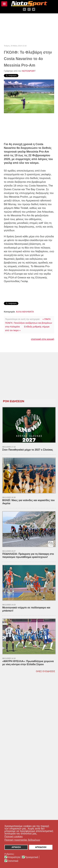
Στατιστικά (13, 861)
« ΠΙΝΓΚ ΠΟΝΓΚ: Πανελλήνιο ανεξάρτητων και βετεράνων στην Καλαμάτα (29, 323)
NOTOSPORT (29, 71)
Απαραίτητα (14, 857)
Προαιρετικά (32, 857)
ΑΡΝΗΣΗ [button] (16, 847)
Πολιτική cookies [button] (14, 837)
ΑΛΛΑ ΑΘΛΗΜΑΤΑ (25, 312)
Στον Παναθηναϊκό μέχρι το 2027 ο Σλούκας (28, 450)
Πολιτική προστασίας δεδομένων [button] (22, 840)
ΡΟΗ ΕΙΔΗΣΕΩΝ (14, 401)
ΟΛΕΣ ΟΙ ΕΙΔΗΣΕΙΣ (45, 671)
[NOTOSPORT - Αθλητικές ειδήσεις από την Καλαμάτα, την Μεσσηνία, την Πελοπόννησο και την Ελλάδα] (29, 4)
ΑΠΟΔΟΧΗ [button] (41, 847)
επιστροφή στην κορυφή (43, 339)
